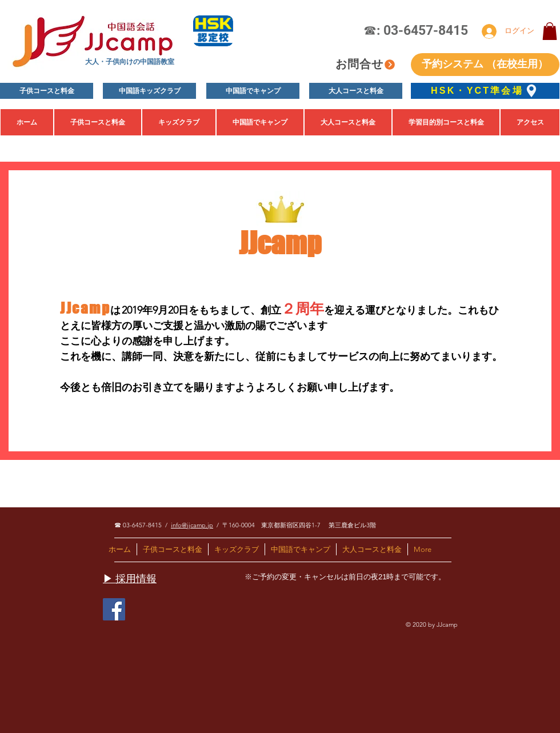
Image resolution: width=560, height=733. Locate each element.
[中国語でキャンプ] (253, 91)
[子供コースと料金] (47, 91)
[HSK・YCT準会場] (485, 91)
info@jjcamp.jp (192, 525)
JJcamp (280, 243)
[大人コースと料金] (356, 91)
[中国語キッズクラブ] (149, 91)
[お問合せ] (365, 64)
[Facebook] (114, 609)
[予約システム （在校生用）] (485, 65)
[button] (550, 31)
